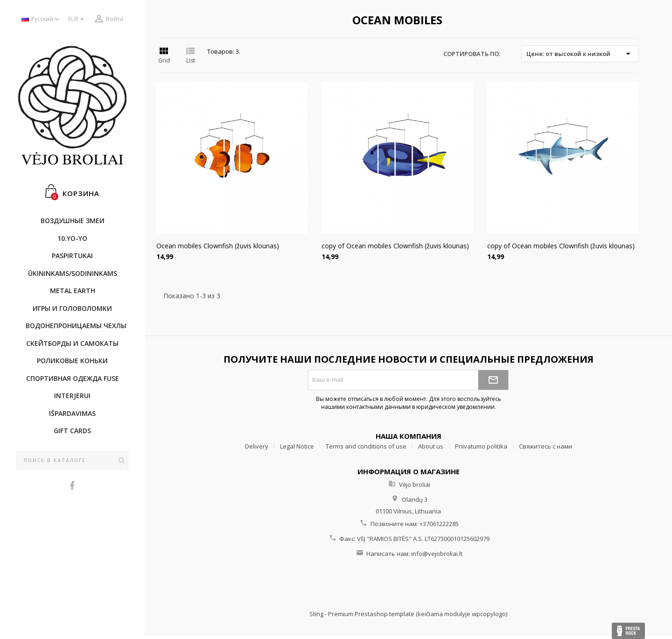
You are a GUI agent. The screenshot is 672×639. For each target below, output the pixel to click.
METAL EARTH (73, 291)
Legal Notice (297, 446)
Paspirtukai (72, 256)
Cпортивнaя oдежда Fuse (73, 378)
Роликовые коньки (72, 361)
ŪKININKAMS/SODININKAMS (73, 273)
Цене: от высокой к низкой (580, 54)
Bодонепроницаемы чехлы (76, 326)
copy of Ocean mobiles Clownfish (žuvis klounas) (395, 246)
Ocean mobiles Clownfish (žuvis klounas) (218, 246)
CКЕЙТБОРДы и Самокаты (72, 343)
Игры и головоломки (72, 308)
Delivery (257, 446)
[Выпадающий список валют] (77, 19)
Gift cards (72, 431)
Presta (628, 631)
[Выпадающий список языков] (41, 19)
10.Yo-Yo (72, 238)
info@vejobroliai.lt (437, 554)
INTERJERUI (72, 396)
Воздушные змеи (73, 221)
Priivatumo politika (481, 446)
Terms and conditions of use (366, 446)
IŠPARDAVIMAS (72, 413)
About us (431, 446)
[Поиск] (72, 461)
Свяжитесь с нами (546, 446)
